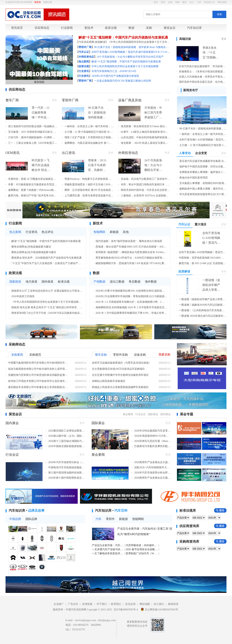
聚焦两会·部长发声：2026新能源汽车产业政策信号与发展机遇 (47, 258)
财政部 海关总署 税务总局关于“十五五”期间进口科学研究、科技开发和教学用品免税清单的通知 (47, 307)
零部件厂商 (70, 100)
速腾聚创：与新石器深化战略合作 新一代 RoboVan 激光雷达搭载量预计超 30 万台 (89, 143)
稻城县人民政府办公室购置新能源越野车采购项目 (120, 387)
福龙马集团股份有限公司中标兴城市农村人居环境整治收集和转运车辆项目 (39, 369)
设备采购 (140, 355)
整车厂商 (12, 100)
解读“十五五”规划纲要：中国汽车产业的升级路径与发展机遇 (123, 37)
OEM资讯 (13, 153)
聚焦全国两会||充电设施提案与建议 (31, 247)
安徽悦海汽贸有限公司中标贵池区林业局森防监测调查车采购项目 (39, 375)
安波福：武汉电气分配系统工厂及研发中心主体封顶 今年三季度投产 (145, 179)
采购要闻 (17, 355)
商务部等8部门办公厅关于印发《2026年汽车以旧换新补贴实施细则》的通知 (47, 313)
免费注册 (48, 2)
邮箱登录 (173, 604)
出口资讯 (68, 153)
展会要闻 (128, 414)
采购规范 (35, 355)
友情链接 (87, 604)
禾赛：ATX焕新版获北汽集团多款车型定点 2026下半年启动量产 (33, 184)
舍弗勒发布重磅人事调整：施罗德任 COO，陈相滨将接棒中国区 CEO (203, 172)
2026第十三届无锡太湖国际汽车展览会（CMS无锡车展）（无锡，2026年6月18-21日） (66, 441)
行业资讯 (31, 232)
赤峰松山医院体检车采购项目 (109, 381)
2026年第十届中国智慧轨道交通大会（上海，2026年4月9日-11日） (66, 478)
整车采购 (101, 355)
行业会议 (140, 414)
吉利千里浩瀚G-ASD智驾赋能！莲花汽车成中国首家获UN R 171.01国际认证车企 (137, 52)
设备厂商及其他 (130, 100)
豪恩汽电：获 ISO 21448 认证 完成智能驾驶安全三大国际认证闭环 (203, 263)
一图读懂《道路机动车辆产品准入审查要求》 (203, 299)
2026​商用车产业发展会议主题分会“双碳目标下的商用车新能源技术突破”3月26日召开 (152, 478)
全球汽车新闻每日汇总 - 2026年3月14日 (114, 71)
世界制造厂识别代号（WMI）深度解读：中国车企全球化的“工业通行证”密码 (142, 553)
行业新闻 (67, 28)
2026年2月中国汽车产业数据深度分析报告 (115, 76)
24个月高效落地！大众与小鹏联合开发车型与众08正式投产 (130, 57)
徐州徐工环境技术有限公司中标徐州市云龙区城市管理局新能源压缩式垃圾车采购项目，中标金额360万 (39, 381)
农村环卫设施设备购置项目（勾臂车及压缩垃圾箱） (122, 363)
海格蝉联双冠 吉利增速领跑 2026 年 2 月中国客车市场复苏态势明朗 (131, 307)
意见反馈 (130, 604)
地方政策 (31, 282)
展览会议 (170, 28)
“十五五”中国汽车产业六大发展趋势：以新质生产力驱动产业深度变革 (47, 263)
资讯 (163, 2)
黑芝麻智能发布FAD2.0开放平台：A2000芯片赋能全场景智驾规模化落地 (131, 258)
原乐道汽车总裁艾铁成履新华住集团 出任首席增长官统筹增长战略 (203, 161)
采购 (177, 2)
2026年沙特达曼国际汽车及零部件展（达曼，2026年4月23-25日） (152, 431)
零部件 (110, 519)
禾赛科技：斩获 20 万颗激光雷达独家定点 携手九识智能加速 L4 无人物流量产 (33, 179)
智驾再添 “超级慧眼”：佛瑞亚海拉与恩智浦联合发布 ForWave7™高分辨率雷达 (131, 252)
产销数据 (99, 282)
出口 (192, 2)
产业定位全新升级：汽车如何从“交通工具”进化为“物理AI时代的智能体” (145, 531)
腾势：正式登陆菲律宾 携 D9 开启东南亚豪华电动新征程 (89, 190)
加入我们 (159, 604)
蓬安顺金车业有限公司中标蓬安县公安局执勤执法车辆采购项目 (39, 387)
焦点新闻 (15, 232)
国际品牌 (31, 519)
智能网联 (99, 232)
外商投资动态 (128, 153)
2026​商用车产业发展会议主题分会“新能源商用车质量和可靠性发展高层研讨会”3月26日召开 (152, 462)
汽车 (99, 519)
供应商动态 (42, 28)
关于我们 (102, 604)
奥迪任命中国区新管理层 (194, 178)
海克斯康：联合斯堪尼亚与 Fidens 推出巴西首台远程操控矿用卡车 (145, 126)
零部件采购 (120, 355)
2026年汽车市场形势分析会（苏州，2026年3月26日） (66, 462)
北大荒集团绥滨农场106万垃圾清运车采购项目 (118, 369)
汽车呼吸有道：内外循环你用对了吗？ (142, 545)
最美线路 (39, 82)
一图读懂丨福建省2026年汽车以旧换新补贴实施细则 (203, 305)
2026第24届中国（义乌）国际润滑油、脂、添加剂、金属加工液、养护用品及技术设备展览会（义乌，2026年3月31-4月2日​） (66, 436)
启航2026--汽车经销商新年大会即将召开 (152, 467)
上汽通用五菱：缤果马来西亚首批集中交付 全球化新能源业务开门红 (89, 196)
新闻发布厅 (191, 90)
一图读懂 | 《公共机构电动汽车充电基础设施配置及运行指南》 (203, 310)
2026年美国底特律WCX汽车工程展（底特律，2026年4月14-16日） (152, 436)
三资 (199, 2)
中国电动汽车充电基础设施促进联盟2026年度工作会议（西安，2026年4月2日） (66, 467)
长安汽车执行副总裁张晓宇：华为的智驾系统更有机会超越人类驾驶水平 (203, 66)
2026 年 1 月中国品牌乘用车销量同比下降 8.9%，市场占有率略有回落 (131, 313)
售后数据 (135, 282)
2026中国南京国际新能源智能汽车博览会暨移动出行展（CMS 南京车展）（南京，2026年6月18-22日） (66, 446)
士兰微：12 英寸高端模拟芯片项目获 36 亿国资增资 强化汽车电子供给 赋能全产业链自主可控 (89, 132)
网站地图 (222, 2)
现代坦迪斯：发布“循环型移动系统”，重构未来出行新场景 (129, 241)
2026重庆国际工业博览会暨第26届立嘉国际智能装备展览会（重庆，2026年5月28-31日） (66, 431)
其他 (126, 232)
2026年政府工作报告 (23, 296)
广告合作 (73, 604)
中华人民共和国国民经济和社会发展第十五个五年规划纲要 (125, 66)
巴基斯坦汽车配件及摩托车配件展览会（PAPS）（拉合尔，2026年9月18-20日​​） (152, 446)
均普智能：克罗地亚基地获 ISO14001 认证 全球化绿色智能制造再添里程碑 (203, 258)
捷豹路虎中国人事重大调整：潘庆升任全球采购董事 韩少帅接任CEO (203, 189)
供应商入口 (209, 2)
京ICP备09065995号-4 (126, 610)
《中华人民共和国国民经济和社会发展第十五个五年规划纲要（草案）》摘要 (47, 302)
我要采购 (164, 354)
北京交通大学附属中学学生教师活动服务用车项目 (120, 375)
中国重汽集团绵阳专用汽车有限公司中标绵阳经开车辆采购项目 (39, 363)
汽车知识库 (194, 28)
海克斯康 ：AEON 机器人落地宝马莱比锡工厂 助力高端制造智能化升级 (145, 143)
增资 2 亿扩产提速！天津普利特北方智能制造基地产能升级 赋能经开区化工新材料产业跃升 (89, 137)
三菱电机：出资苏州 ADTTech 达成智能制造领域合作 (145, 196)
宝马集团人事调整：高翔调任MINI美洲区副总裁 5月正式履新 (203, 183)
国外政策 (48, 282)
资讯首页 (17, 28)
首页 (156, 2)
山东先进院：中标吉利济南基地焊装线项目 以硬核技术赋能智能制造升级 (145, 137)
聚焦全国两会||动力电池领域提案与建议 (34, 252)
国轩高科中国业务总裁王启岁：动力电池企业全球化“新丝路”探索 (203, 82)
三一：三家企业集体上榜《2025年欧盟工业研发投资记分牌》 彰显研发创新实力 (33, 143)
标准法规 (64, 282)
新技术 (89, 28)
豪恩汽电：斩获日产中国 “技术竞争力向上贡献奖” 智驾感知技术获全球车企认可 (33, 196)
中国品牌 (15, 519)
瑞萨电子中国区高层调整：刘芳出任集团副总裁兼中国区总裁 (203, 167)
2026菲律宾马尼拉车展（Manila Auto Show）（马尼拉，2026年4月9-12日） (152, 441)
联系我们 (116, 604)
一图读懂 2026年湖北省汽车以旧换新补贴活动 (203, 316)
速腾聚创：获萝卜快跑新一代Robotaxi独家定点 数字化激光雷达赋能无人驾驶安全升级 (33, 190)
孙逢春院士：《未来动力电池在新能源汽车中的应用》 (203, 72)
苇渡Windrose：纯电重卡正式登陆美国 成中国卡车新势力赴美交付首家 (89, 179)
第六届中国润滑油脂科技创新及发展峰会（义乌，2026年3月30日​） (66, 473)
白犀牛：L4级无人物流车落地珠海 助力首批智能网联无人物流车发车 (145, 132)
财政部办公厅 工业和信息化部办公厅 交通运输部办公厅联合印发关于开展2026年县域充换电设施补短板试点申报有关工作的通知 (47, 291)
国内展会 (166, 414)
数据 (131, 28)
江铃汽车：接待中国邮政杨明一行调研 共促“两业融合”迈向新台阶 (33, 137)
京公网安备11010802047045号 (159, 609)
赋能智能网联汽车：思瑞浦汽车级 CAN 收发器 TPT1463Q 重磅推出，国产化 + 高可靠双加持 (131, 263)
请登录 (38, 2)
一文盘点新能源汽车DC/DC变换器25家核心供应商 (123, 81)
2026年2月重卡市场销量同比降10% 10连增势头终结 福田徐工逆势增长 (131, 291)
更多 (224, 39)
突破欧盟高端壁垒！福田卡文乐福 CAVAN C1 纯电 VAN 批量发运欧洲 (89, 184)
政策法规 (111, 28)
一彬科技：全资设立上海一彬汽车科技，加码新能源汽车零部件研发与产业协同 (89, 126)
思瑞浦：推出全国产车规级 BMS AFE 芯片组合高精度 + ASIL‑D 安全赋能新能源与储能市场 (131, 247)
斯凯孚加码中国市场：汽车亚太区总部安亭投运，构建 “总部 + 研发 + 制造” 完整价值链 (145, 190)
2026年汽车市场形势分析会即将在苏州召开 (152, 473)
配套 (184, 2)
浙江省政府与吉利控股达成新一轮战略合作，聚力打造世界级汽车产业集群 (33, 126)
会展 (170, 2)
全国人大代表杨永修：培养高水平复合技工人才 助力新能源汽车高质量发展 (203, 77)
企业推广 (59, 604)
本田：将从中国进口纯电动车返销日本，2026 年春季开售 (145, 184)
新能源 (114, 232)
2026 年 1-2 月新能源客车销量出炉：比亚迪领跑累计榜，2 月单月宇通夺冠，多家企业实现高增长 (131, 302)
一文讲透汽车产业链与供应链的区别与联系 (108, 549)
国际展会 (153, 414)
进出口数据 (117, 282)
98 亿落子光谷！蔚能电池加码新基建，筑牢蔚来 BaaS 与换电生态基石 (134, 47)
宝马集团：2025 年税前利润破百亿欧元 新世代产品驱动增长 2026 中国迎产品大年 (33, 132)
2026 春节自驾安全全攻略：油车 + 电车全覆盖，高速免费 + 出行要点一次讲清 (142, 549)
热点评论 (48, 232)
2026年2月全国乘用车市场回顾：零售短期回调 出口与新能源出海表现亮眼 (131, 296)
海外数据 (151, 282)
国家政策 (15, 282)
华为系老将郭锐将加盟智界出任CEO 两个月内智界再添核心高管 (203, 194)
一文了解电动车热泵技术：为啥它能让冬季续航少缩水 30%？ (108, 553)
